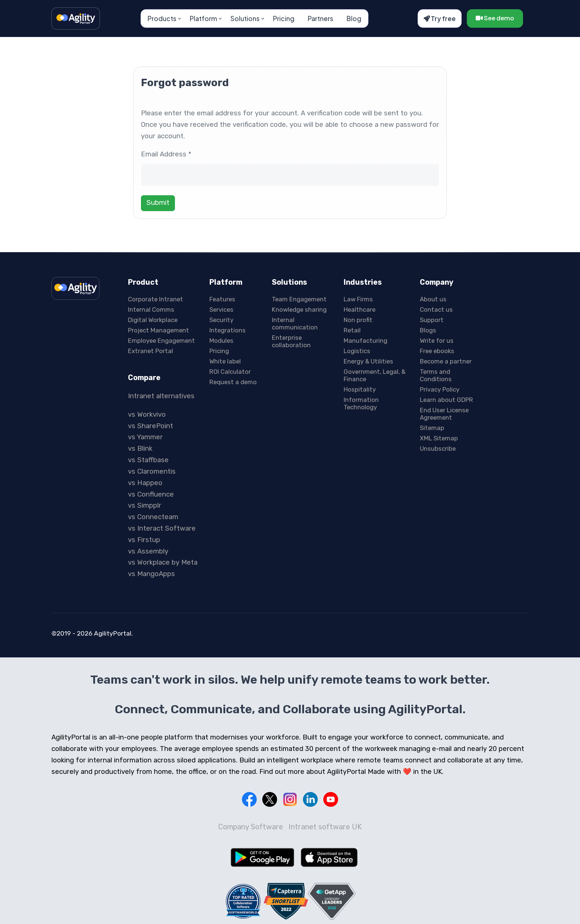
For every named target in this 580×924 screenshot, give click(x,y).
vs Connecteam (153, 517)
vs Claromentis (152, 471)
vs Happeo (145, 483)
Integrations (227, 330)
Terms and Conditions (436, 375)
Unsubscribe (438, 449)
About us (433, 299)
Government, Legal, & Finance (375, 375)
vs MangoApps (151, 574)
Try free (440, 18)
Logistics (357, 351)
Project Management (159, 330)
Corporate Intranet (156, 299)
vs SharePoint (151, 426)
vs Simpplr (145, 505)
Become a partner (446, 361)
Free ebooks (437, 351)
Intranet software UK (325, 827)
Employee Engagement (161, 341)
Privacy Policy (440, 389)
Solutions (245, 18)
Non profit (358, 320)
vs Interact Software (162, 528)
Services (221, 309)
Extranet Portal (151, 351)
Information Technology (361, 403)
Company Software (251, 827)
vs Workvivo (147, 414)
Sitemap (432, 428)
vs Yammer (145, 437)
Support (432, 320)
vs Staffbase (148, 460)
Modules (221, 341)
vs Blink (140, 449)
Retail (352, 330)
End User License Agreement (444, 414)
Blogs (428, 330)
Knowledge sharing (299, 309)
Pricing (284, 18)
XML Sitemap (439, 438)
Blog (354, 18)
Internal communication (295, 324)
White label (225, 361)
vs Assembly (148, 551)
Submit (158, 203)
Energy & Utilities (368, 361)
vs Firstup (144, 540)
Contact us (436, 309)
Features (222, 299)
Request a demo (233, 382)
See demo (495, 18)
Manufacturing (365, 341)
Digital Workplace (153, 320)
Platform (203, 18)
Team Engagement (299, 299)
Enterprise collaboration (291, 341)
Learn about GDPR (446, 400)
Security (221, 320)
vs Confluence (151, 494)
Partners (321, 18)
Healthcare (360, 309)
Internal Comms (151, 309)
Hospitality (360, 389)
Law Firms (358, 299)
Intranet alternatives (161, 396)
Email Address (166, 154)
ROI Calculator (230, 372)
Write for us (437, 341)
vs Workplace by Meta (163, 562)
